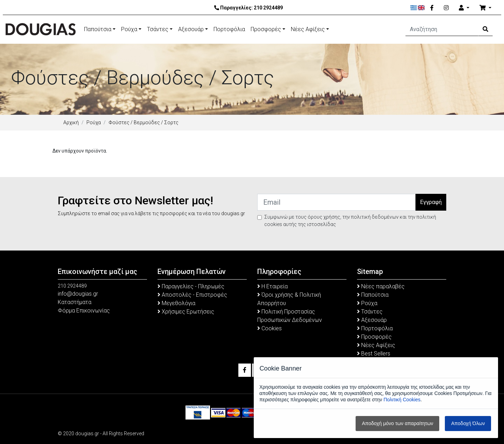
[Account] (464, 8)
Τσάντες (158, 29)
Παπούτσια (98, 29)
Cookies (269, 328)
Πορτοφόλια (229, 29)
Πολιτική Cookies (402, 400)
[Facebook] (432, 8)
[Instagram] (446, 8)
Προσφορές (266, 29)
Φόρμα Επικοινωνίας (84, 311)
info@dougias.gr (78, 294)
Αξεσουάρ (191, 29)
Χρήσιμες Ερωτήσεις (186, 312)
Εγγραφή (431, 202)
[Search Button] (485, 29)
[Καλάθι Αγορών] (485, 8)
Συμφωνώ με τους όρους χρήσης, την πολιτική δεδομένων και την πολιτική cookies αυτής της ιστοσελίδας (350, 221)
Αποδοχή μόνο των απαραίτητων (398, 423)
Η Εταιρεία (272, 286)
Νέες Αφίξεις (308, 29)
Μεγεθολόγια (176, 303)
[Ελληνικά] (414, 8)
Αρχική (71, 122)
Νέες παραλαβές (381, 286)
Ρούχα (129, 29)
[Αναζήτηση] (442, 29)
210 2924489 (268, 8)
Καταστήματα (75, 302)
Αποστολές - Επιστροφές (192, 295)
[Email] (337, 202)
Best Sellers (374, 354)
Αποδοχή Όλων (468, 423)
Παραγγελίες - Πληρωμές (191, 286)
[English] (421, 8)
